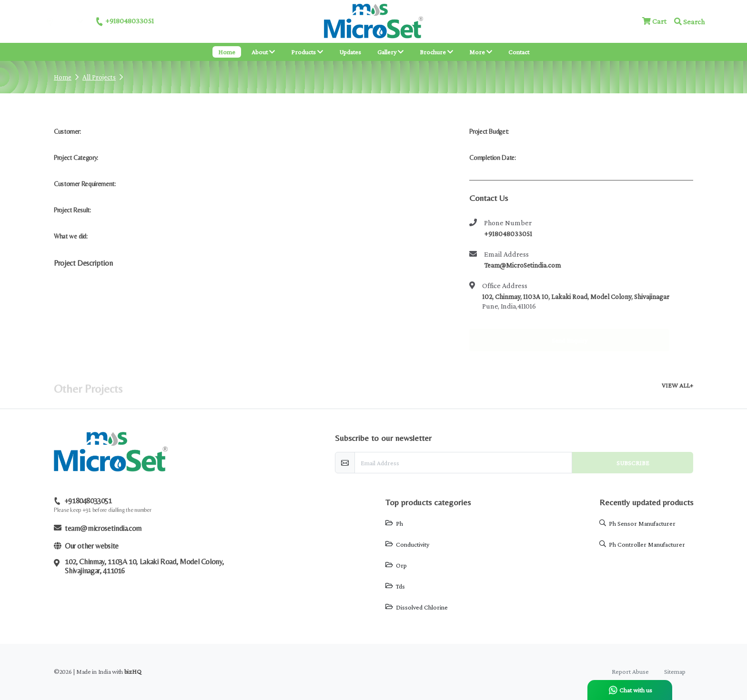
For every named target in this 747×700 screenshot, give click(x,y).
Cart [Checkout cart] (654, 21)
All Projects (99, 77)
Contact (519, 52)
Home (227, 52)
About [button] (263, 52)
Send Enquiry (570, 331)
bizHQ (133, 671)
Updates (350, 52)
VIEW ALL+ (677, 385)
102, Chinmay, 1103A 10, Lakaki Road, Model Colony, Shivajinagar (576, 297)
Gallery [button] (390, 52)
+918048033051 (125, 21)
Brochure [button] (436, 52)
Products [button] (307, 52)
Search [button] (689, 21)
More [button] (484, 51)
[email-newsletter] (463, 463)
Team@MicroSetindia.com (522, 265)
